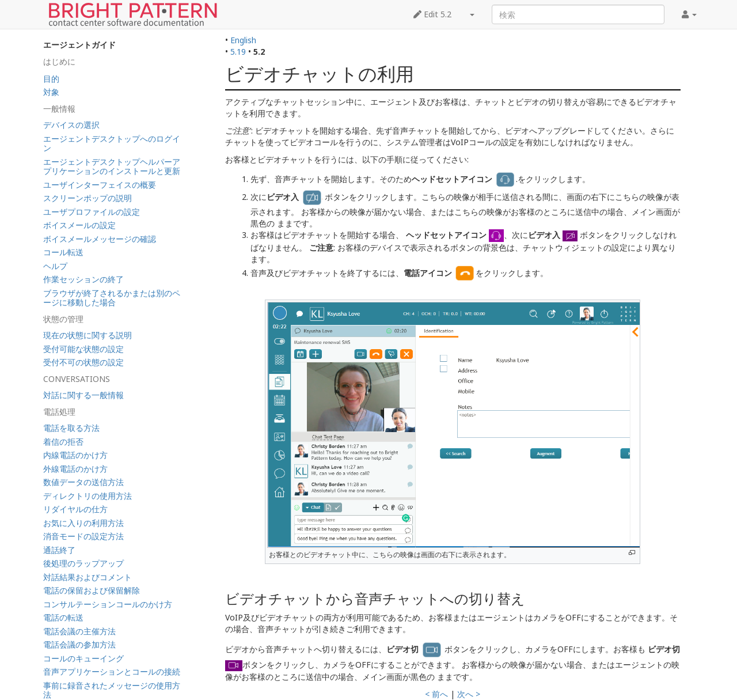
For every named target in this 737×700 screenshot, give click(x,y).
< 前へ (436, 694)
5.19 (238, 52)
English (243, 40)
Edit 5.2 (432, 14)
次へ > (469, 694)
